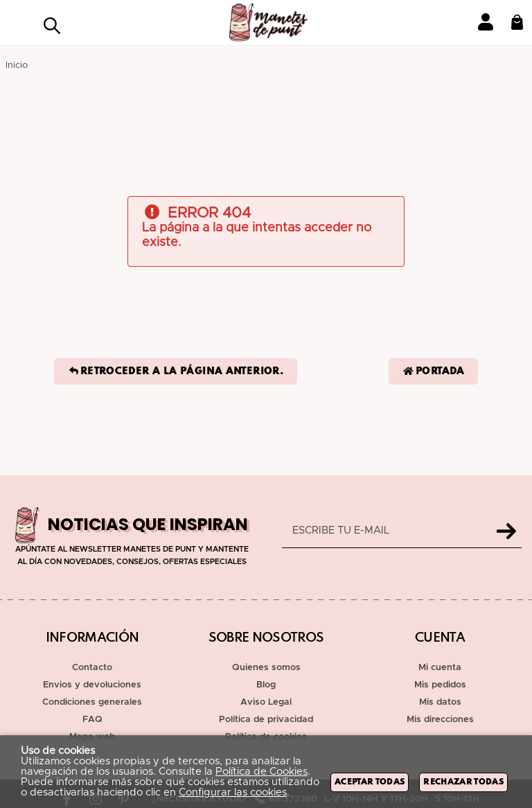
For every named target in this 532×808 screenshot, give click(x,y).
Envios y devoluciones (92, 685)
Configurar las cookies (233, 792)
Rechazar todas (463, 782)
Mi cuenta (440, 668)
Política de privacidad (266, 720)
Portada (433, 371)
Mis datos (440, 702)
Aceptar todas (370, 782)
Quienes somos (266, 668)
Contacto (92, 668)
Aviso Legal (266, 702)
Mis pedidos (440, 685)
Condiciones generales (92, 702)
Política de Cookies (261, 772)
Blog (266, 685)
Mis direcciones (440, 720)
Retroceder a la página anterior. (176, 371)
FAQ (92, 720)
